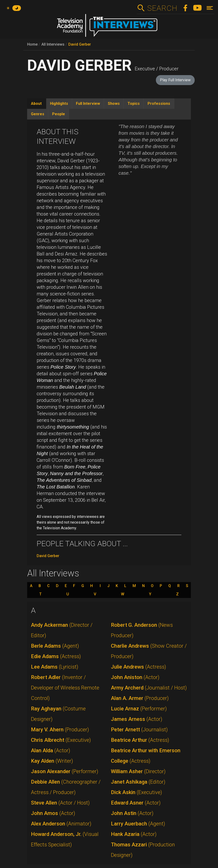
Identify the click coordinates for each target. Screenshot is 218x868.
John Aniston (135, 677)
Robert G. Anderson (142, 630)
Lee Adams (55, 667)
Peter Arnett (139, 730)
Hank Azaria (134, 834)
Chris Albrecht (61, 740)
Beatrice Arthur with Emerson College (146, 756)
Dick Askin (136, 792)
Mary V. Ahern (60, 730)
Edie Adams (56, 656)
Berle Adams (55, 646)
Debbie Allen (66, 787)
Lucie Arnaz (139, 709)
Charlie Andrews (149, 651)
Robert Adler (65, 688)
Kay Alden (52, 761)
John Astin (132, 813)
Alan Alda (51, 750)
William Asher (138, 771)
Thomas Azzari (143, 850)
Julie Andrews (139, 667)
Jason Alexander (65, 771)
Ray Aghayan (58, 714)
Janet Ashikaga (138, 782)
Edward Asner (136, 803)
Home (32, 44)
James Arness (137, 719)
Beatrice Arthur (140, 740)
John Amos (53, 813)
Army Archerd (149, 688)
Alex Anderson (61, 824)
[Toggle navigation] (210, 8)
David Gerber (80, 44)
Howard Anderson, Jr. (65, 839)
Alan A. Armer (140, 698)
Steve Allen (60, 803)
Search (162, 8)
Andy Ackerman (62, 630)
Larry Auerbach (138, 824)
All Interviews (53, 44)
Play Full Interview (175, 80)
